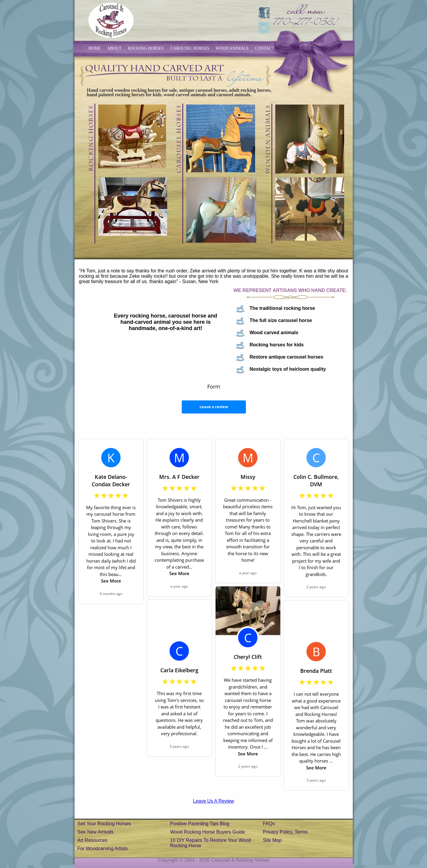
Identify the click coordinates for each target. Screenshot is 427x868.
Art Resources (92, 840)
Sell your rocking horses (104, 824)
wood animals (232, 48)
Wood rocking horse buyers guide (208, 832)
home (95, 48)
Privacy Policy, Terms (285, 832)
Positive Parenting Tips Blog (200, 824)
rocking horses (146, 48)
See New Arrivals (96, 832)
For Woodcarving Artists (103, 849)
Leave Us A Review (213, 801)
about (114, 48)
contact (265, 48)
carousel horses (190, 48)
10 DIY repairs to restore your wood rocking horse (211, 843)
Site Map (272, 840)
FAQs (269, 824)
